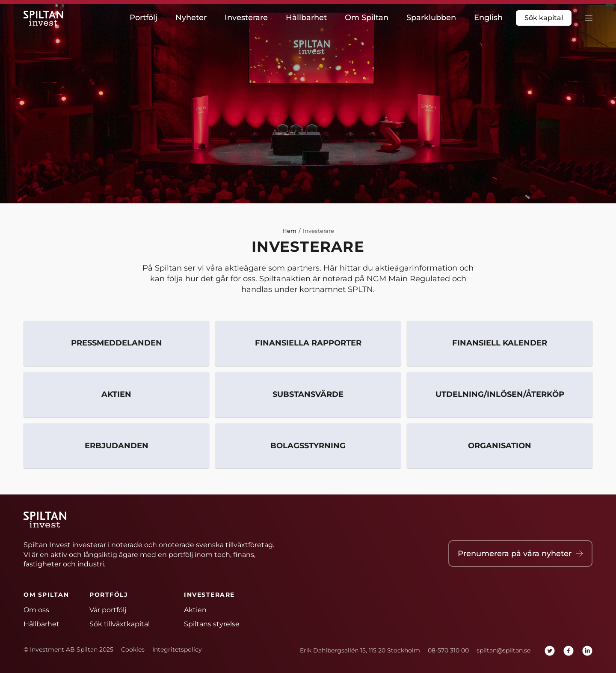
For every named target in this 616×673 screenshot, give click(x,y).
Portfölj (144, 18)
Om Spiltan (367, 18)
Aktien (116, 395)
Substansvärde (308, 395)
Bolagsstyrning (308, 446)
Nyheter (191, 18)
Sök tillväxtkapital (120, 624)
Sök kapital (544, 18)
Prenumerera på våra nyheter (520, 554)
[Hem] (45, 18)
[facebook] (569, 651)
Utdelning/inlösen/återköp (500, 395)
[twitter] (550, 651)
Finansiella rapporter (308, 343)
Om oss (36, 610)
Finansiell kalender (500, 343)
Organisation (500, 446)
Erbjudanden (117, 446)
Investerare (246, 18)
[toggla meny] (586, 18)
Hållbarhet (306, 18)
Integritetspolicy (177, 649)
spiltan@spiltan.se (503, 650)
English (488, 18)
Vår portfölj (108, 610)
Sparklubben (431, 18)
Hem (289, 231)
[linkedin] (587, 651)
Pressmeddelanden (117, 343)
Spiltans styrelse (212, 624)
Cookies (133, 649)
